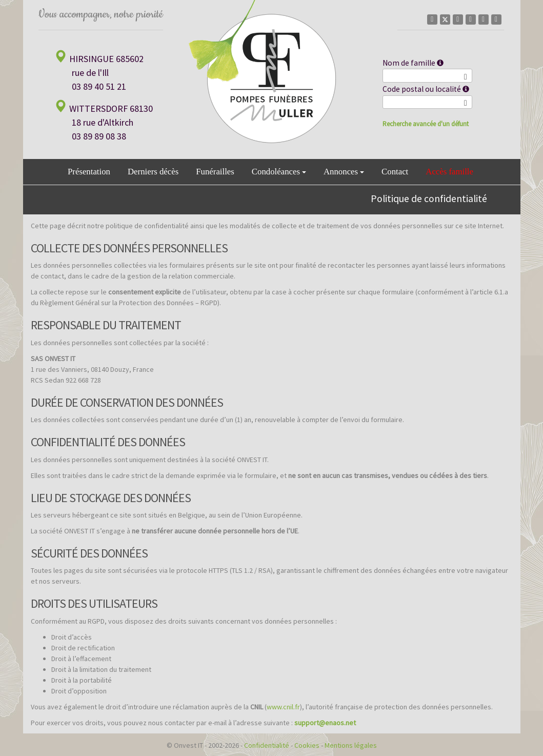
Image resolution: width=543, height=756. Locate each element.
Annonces (344, 172)
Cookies (307, 745)
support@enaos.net (325, 723)
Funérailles (215, 172)
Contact (395, 172)
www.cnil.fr (283, 707)
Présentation (89, 172)
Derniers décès (153, 172)
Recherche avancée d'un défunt (426, 124)
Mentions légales (351, 745)
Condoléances (279, 172)
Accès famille (449, 172)
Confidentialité (267, 745)
